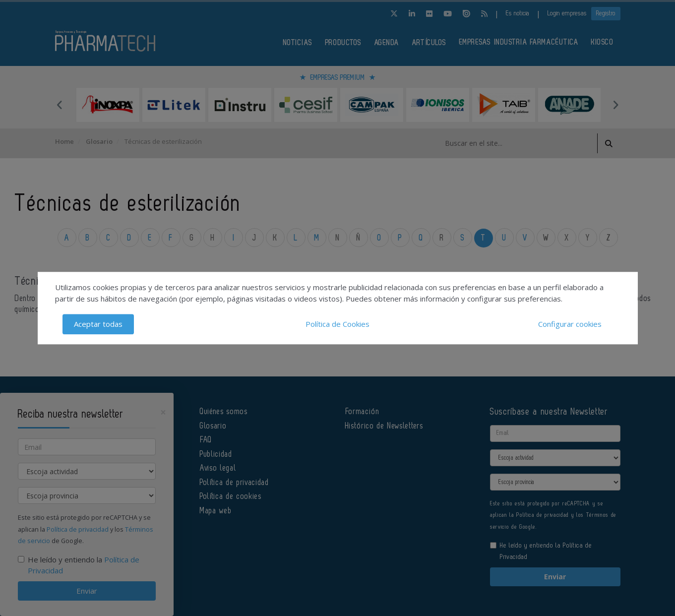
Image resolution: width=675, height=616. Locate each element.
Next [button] (615, 105)
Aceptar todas (98, 324)
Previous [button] (60, 105)
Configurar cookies (570, 324)
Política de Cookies (337, 324)
